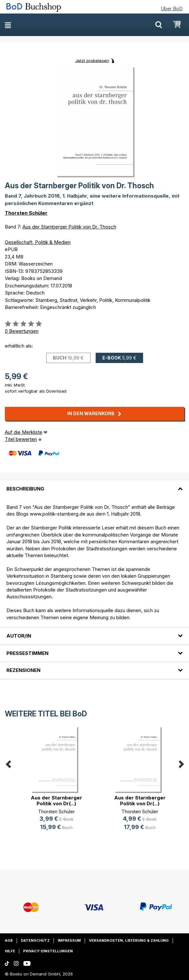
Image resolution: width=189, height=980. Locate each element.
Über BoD (172, 9)
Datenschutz (35, 940)
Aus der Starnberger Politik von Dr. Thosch (69, 227)
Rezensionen (23, 670)
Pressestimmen (27, 653)
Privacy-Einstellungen (48, 951)
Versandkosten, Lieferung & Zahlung (129, 940)
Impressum (69, 940)
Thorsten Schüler (26, 213)
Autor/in (19, 636)
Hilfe (10, 951)
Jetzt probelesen (92, 60)
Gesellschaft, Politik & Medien (38, 242)
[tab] (94, 485)
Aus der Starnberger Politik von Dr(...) (56, 801)
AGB (9, 940)
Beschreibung (25, 489)
